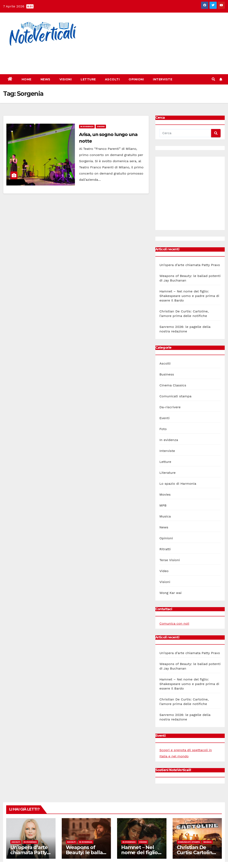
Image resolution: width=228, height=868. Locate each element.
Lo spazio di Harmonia (178, 484)
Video (164, 571)
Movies (165, 494)
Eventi (165, 418)
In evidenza (87, 126)
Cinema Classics (173, 385)
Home (27, 79)
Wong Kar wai (171, 593)
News (45, 79)
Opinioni (136, 79)
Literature (168, 473)
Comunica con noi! (174, 623)
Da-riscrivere (170, 407)
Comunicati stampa (176, 396)
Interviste (163, 79)
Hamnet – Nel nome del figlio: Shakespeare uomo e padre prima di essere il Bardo (189, 296)
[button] (213, 79)
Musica (165, 516)
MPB (163, 505)
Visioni (66, 79)
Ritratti (165, 549)
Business (167, 374)
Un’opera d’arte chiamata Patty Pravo (190, 265)
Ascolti (112, 79)
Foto (163, 429)
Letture (88, 79)
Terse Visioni (170, 560)
